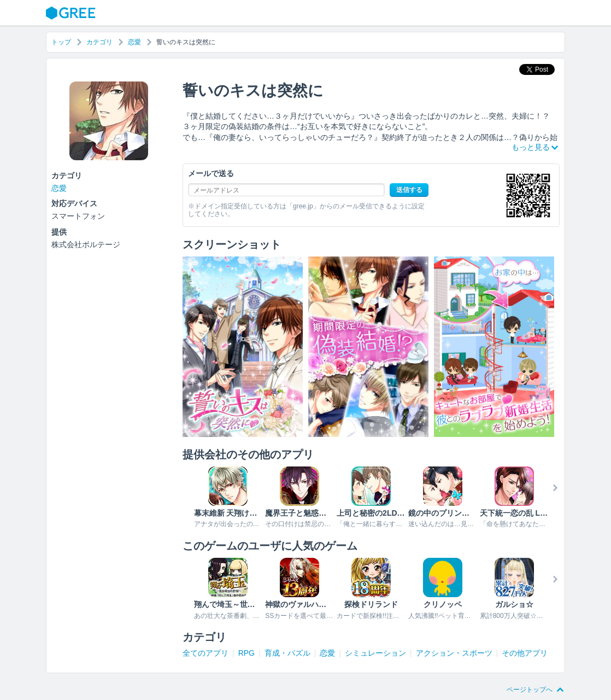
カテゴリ (99, 42)
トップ (61, 42)
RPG (246, 653)
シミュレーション (375, 653)
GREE (72, 13)
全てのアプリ (205, 653)
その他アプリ (525, 653)
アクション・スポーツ (454, 653)
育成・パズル (287, 653)
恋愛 (134, 42)
